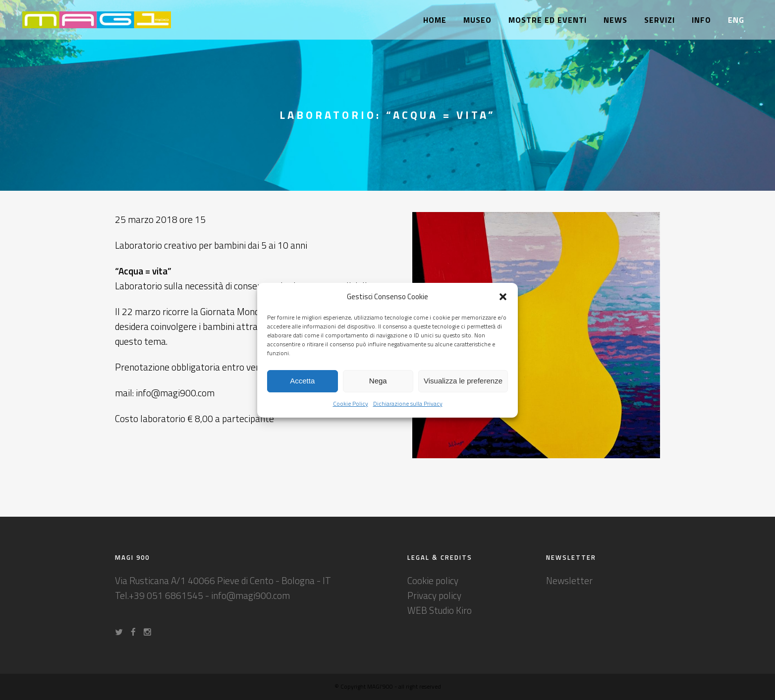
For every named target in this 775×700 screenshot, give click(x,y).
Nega (378, 381)
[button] (503, 297)
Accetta (302, 381)
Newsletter (569, 580)
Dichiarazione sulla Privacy (408, 404)
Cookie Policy (351, 404)
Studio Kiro (450, 610)
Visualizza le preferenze (463, 381)
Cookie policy (433, 580)
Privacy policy (434, 595)
